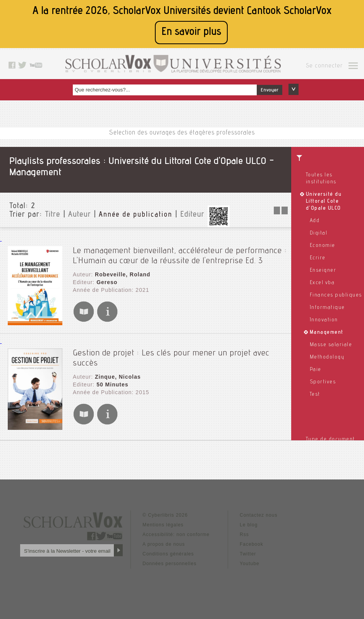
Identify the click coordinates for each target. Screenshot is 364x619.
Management (327, 333)
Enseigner (323, 271)
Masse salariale (331, 345)
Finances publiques (336, 295)
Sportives (323, 382)
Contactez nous (258, 515)
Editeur (192, 215)
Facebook (252, 544)
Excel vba (322, 283)
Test (315, 395)
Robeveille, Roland (123, 274)
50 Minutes (112, 385)
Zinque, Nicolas (118, 377)
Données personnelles (169, 564)
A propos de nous (164, 544)
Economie (323, 246)
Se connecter (324, 66)
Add (315, 221)
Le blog (249, 525)
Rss (244, 535)
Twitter (248, 554)
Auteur (80, 215)
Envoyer (270, 90)
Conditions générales (168, 554)
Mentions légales (163, 525)
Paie (316, 370)
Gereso (107, 282)
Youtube (250, 564)
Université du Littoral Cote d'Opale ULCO (324, 202)
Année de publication (136, 215)
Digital (319, 233)
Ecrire (318, 258)
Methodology (327, 357)
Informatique (327, 308)
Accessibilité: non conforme (176, 535)
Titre (53, 215)
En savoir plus (191, 32)
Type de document (331, 440)
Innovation (324, 320)
